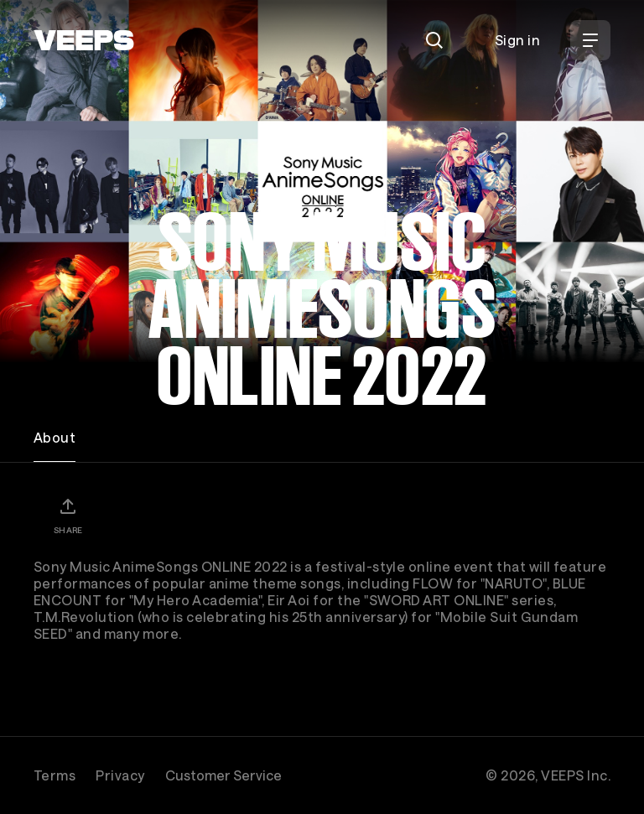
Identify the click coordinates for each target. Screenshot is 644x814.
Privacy (120, 775)
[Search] (434, 40)
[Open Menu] (590, 40)
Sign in (517, 40)
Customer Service (223, 775)
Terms (55, 775)
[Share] (68, 516)
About (55, 437)
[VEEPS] (84, 40)
